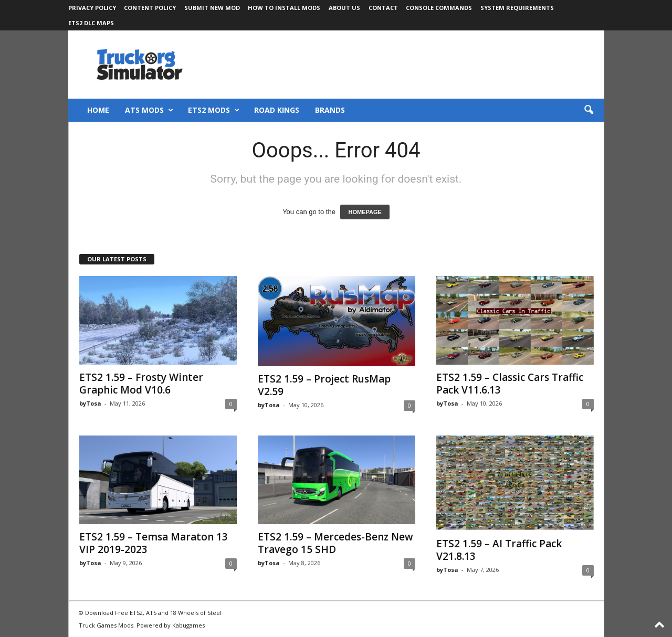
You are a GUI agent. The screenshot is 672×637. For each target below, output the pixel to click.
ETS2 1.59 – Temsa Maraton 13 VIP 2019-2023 (154, 543)
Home (98, 110)
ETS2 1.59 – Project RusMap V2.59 (324, 385)
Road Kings (277, 110)
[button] (589, 110)
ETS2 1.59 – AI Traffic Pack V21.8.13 (499, 550)
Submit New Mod (212, 8)
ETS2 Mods (214, 110)
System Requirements (517, 8)
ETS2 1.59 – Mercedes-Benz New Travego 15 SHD (335, 543)
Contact (383, 8)
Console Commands (439, 8)
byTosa (90, 403)
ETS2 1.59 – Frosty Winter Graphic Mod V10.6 (141, 384)
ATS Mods (149, 110)
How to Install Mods (284, 8)
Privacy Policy (92, 8)
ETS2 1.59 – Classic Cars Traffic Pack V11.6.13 (510, 384)
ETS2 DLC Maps (91, 23)
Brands (330, 110)
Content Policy (150, 8)
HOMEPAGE (365, 212)
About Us (344, 8)
